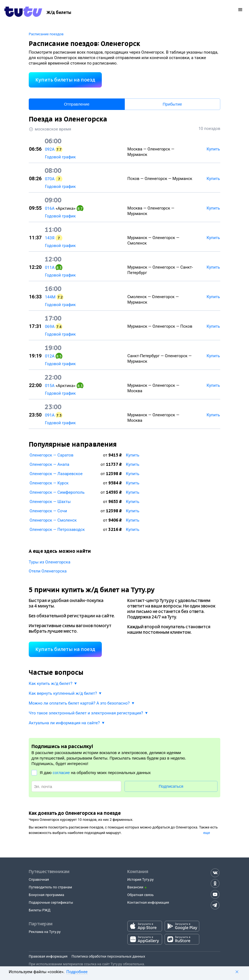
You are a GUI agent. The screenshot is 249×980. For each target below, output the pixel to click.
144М (50, 297)
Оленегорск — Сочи (48, 511)
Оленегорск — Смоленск (53, 520)
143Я (50, 238)
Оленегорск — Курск (49, 483)
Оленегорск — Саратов (51, 455)
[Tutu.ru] (23, 13)
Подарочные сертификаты (51, 902)
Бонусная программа (46, 895)
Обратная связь (141, 895)
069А (50, 327)
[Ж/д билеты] (59, 13)
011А (50, 267)
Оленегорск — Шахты (50, 502)
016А (50, 208)
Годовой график (60, 157)
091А (50, 415)
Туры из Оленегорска (50, 562)
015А (50, 386)
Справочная (39, 879)
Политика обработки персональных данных (108, 956)
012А (50, 356)
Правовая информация (48, 956)
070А (50, 179)
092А (50, 149)
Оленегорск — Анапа (49, 464)
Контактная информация (148, 902)
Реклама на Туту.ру (45, 932)
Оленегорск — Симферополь (57, 492)
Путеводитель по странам (50, 887)
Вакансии (135, 887)
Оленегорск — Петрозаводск (57, 530)
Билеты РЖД (40, 910)
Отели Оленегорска (48, 571)
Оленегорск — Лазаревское (56, 474)
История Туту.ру (140, 879)
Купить (133, 455)
